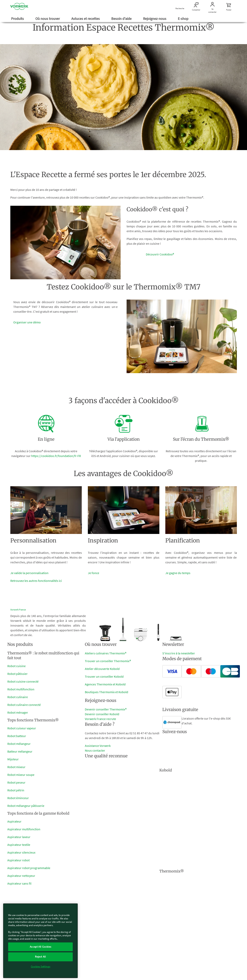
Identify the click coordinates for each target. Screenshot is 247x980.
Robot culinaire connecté (24, 705)
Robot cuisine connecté (23, 681)
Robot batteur (17, 736)
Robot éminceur (18, 798)
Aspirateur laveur (19, 837)
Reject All (40, 957)
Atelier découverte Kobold (102, 669)
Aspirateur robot (18, 860)
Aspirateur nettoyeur (21, 876)
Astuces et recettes (86, 19)
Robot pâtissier (17, 674)
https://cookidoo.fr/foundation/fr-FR (56, 456)
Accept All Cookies (41, 947)
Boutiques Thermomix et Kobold (107, 692)
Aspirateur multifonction (24, 829)
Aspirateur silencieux (21, 852)
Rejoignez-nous (155, 19)
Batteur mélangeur (20, 751)
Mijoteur (13, 759)
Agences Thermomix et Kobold (105, 684)
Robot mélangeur (19, 744)
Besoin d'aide (122, 19)
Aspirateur (14, 821)
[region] (40, 941)
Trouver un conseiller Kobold (104, 676)
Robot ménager (18, 712)
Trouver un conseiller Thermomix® (108, 661)
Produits (18, 19)
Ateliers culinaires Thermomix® (106, 653)
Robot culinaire (18, 697)
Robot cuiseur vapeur (22, 728)
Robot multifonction (21, 689)
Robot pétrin (16, 790)
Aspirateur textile (19, 845)
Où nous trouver (48, 19)
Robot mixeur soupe (21, 775)
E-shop (184, 19)
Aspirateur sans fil (19, 883)
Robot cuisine (16, 666)
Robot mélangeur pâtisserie (26, 806)
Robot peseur (16, 782)
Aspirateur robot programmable (29, 868)
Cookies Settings (41, 967)
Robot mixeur (16, 767)
